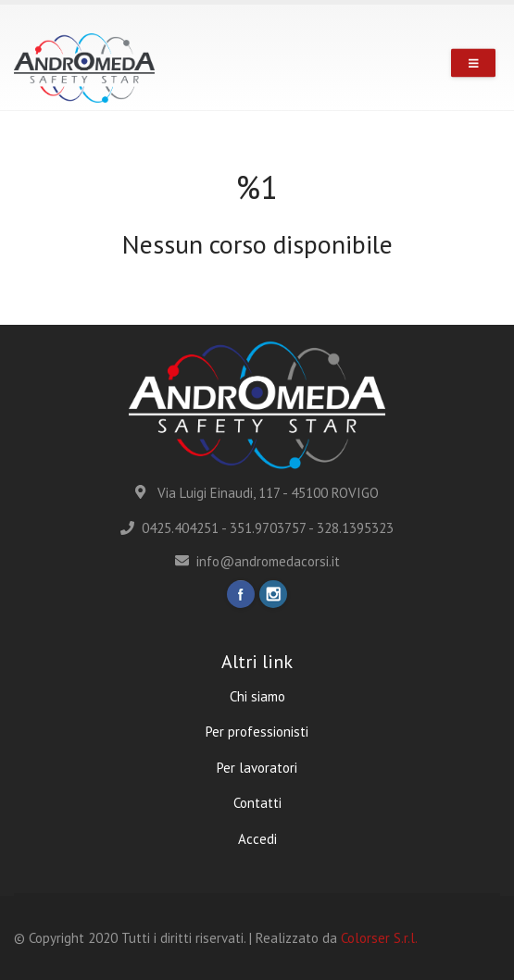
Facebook (241, 594)
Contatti (257, 803)
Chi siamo (257, 696)
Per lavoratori (257, 768)
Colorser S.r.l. (379, 938)
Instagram (273, 594)
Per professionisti (257, 732)
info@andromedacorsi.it (257, 561)
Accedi (257, 839)
